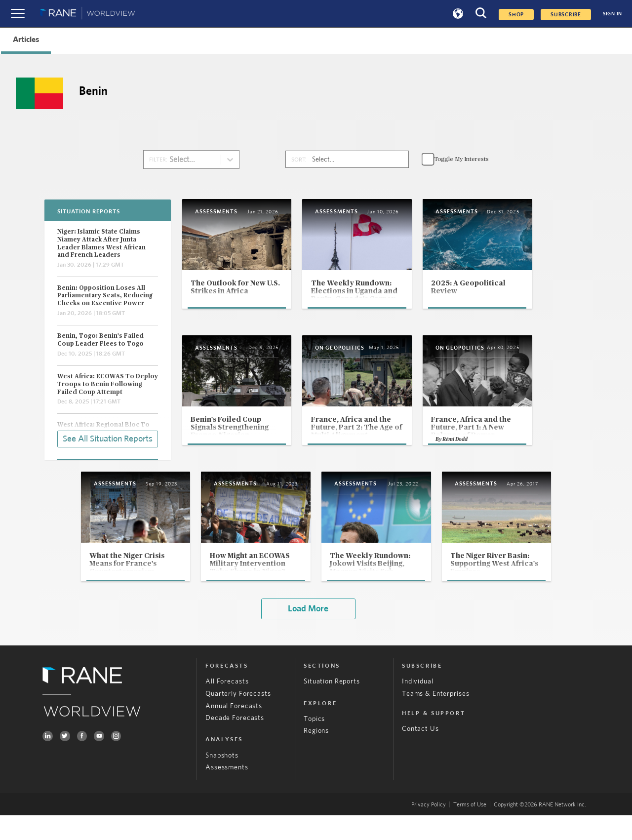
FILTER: (158, 160)
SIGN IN (612, 14)
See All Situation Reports (108, 438)
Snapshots (222, 780)
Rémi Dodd (494, 460)
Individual (418, 706)
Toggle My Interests (461, 160)
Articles (26, 40)
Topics (314, 743)
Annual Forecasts (234, 730)
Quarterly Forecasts (238, 718)
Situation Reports (332, 706)
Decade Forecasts (235, 743)
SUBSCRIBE (566, 15)
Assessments (227, 792)
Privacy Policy (429, 829)
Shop (516, 15)
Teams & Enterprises (435, 718)
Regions (316, 756)
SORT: (299, 160)
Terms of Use (470, 829)
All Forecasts (227, 706)
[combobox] (176, 160)
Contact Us (420, 754)
